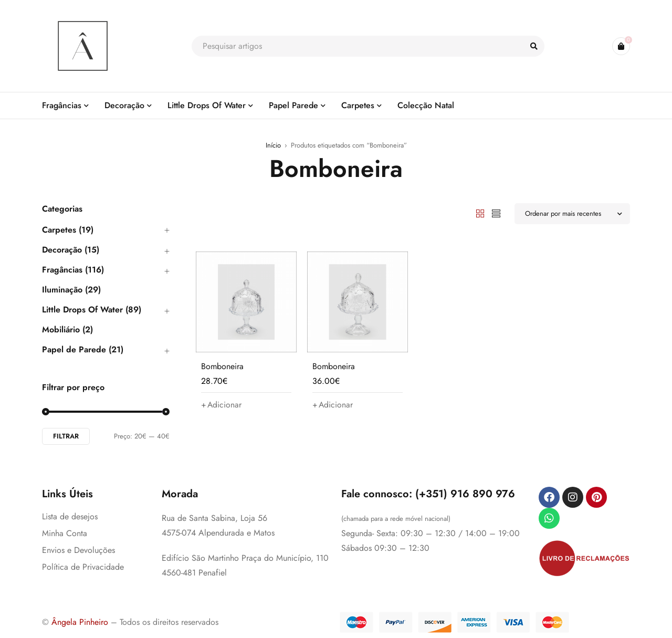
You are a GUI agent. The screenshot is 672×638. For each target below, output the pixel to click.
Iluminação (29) (71, 290)
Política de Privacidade (83, 567)
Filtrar (66, 436)
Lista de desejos (70, 516)
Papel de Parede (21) (83, 350)
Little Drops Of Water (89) (92, 310)
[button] (222, 405)
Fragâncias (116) (73, 270)
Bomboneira (222, 366)
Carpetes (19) (68, 230)
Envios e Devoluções (78, 550)
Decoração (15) (71, 250)
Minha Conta (65, 533)
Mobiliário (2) (67, 330)
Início (273, 145)
